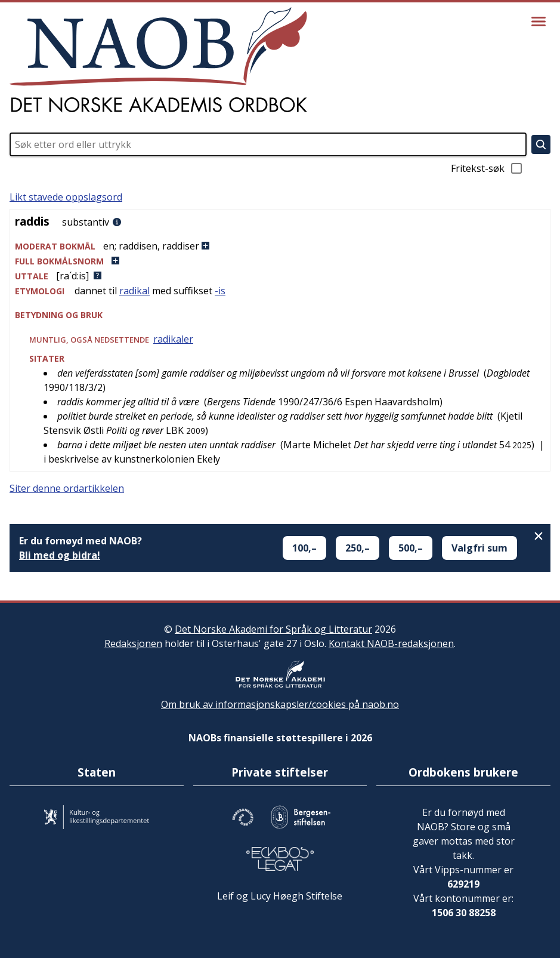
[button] (280, 246)
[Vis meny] (539, 21)
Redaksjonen (133, 643)
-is (220, 291)
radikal (134, 291)
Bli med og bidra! (60, 555)
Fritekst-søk (487, 168)
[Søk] (541, 144)
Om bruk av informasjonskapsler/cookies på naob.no (280, 704)
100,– (304, 548)
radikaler (173, 339)
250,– (358, 548)
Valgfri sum (479, 548)
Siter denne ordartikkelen (67, 488)
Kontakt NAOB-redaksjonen (391, 643)
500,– (411, 548)
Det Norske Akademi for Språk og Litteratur (273, 629)
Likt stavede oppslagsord (66, 197)
